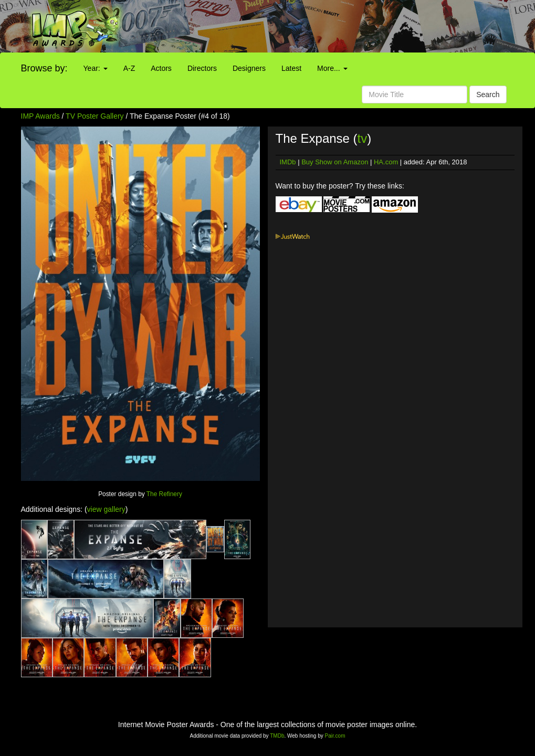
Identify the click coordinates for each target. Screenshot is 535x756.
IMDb (288, 162)
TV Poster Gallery (95, 116)
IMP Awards (40, 116)
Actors (161, 68)
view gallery (106, 509)
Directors (202, 68)
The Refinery (164, 494)
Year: (96, 68)
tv (363, 138)
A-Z (129, 68)
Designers (249, 68)
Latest (291, 68)
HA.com (386, 162)
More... (332, 68)
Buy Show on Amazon (335, 162)
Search (488, 94)
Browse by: (44, 68)
